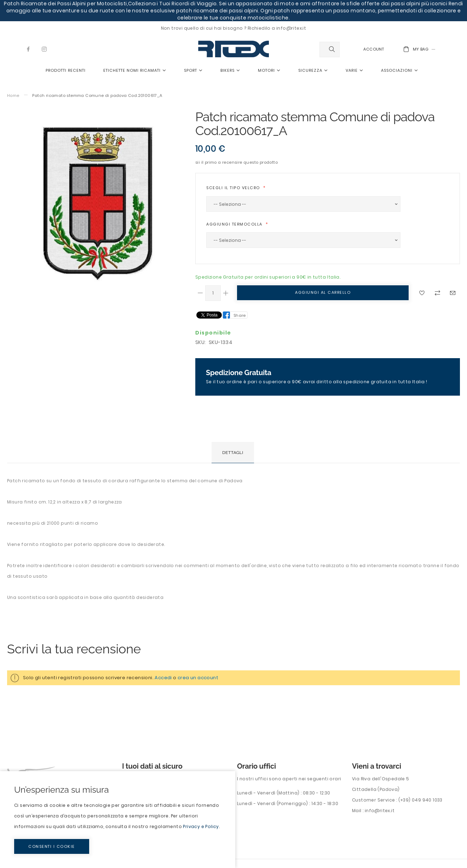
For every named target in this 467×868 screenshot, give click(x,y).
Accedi (163, 678)
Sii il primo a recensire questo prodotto (237, 162)
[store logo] (233, 49)
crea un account (198, 678)
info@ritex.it (380, 811)
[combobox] (330, 49)
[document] (118, 820)
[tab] (233, 453)
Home (13, 96)
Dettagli (233, 453)
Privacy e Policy (201, 826)
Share (240, 315)
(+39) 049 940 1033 (420, 800)
